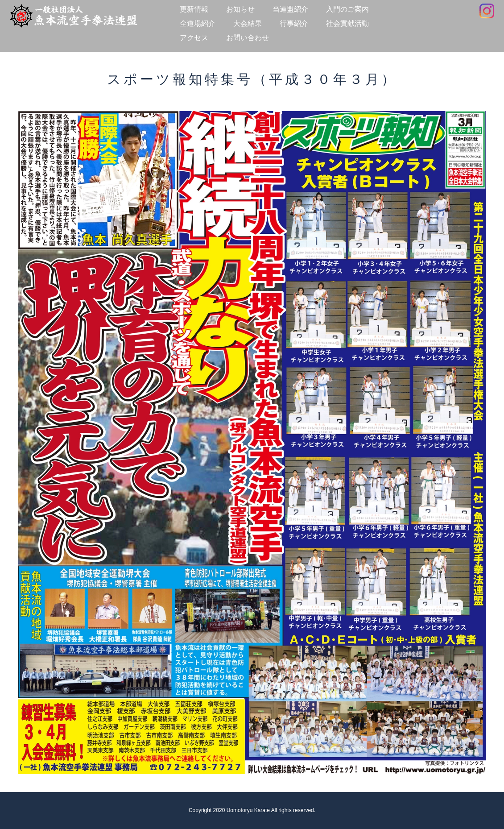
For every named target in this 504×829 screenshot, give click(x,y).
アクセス (194, 38)
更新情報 (194, 9)
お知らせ (240, 9)
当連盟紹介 (290, 9)
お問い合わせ (248, 38)
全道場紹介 (198, 23)
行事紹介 (294, 23)
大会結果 (248, 23)
